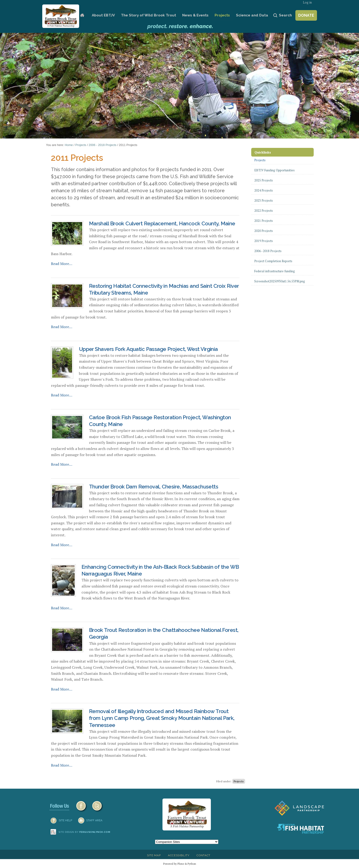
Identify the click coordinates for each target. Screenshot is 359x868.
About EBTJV (103, 15)
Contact (203, 855)
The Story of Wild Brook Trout (149, 15)
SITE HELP (65, 820)
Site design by (85, 832)
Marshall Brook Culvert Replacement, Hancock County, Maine (162, 223)
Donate (306, 15)
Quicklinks (263, 152)
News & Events (195, 15)
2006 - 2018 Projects (103, 145)
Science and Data (252, 15)
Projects (222, 15)
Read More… (62, 264)
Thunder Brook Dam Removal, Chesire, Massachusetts (154, 487)
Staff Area (94, 820)
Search (285, 15)
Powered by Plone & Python (180, 864)
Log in (307, 2)
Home (82, 15)
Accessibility (179, 855)
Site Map (154, 855)
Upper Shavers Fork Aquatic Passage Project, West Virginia (148, 349)
